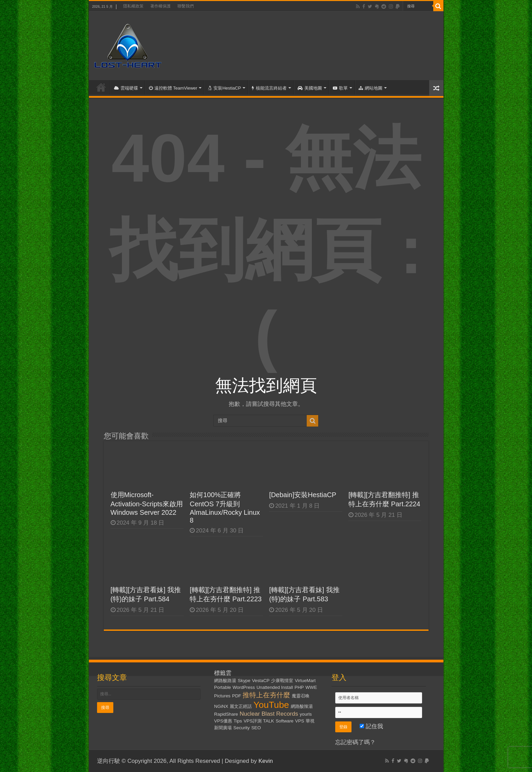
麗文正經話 (241, 706)
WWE (311, 687)
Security (242, 728)
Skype (244, 681)
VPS (300, 721)
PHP (299, 687)
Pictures (222, 696)
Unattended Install (275, 687)
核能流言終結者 (269, 88)
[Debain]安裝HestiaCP (303, 495)
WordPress (244, 687)
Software (284, 721)
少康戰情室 (282, 681)
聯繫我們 (186, 6)
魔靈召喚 (301, 696)
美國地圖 (310, 88)
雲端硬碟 (126, 88)
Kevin (266, 761)
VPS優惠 (223, 721)
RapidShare (226, 714)
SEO (256, 728)
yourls (306, 714)
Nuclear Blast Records (269, 714)
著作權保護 (160, 6)
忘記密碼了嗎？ (355, 742)
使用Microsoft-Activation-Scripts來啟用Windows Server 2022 (147, 504)
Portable (223, 687)
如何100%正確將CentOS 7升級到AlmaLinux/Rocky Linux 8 (225, 507)
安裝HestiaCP (224, 88)
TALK (268, 721)
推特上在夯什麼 (266, 695)
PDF (237, 696)
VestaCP (261, 681)
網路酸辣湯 (302, 706)
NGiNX (221, 706)
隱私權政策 (133, 6)
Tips (238, 721)
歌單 (340, 88)
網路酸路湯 (225, 681)
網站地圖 (370, 88)
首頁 (101, 87)
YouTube (271, 705)
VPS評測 (253, 721)
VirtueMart (305, 681)
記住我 (371, 726)
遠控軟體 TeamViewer (173, 88)
